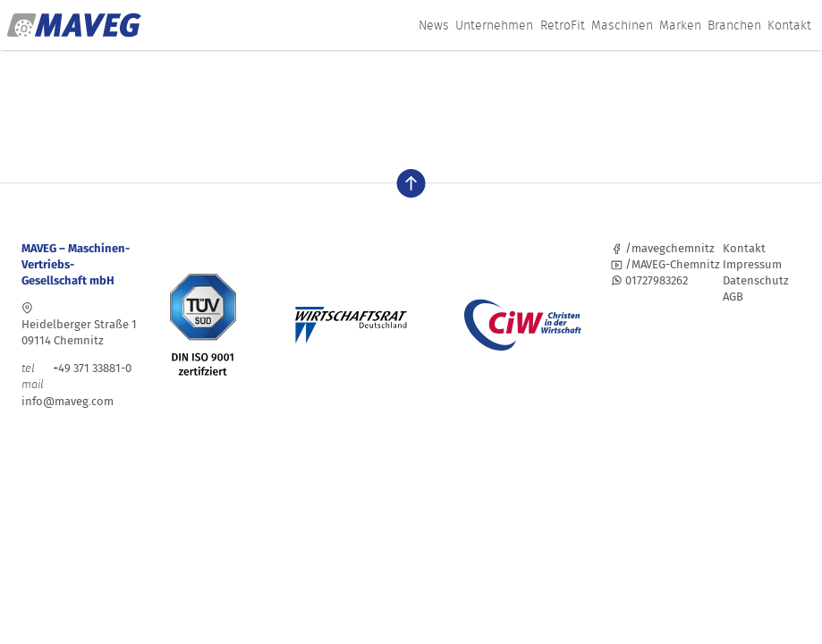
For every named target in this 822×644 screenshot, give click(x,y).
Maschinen (622, 25)
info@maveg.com (68, 401)
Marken (680, 25)
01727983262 (649, 280)
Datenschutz (756, 280)
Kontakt (789, 25)
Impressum (752, 264)
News (434, 25)
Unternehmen (494, 25)
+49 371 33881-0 (76, 368)
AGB (733, 297)
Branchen (734, 25)
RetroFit (563, 25)
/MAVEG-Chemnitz (665, 264)
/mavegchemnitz (663, 248)
